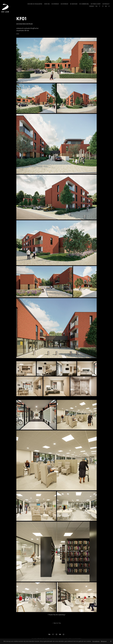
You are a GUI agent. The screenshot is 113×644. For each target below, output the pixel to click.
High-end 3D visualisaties (35, 4)
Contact (92, 6)
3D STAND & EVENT (96, 4)
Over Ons (47, 4)
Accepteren (96, 641)
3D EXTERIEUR (64, 4)
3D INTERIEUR (55, 4)
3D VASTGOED (74, 4)
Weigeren (104, 641)
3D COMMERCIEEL (84, 4)
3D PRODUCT (106, 4)
